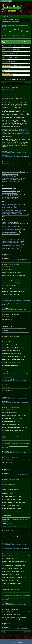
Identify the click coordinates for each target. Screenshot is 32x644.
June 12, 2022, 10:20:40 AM (8, 89)
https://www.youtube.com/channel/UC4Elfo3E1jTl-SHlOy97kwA (16, 156)
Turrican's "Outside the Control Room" (11, 234)
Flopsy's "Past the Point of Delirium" (11, 58)
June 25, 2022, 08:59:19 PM (8, 533)
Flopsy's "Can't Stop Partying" (9, 191)
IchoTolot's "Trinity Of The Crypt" (10, 174)
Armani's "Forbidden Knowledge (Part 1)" (12, 205)
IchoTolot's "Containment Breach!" (10, 54)
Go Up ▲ (21, 641)
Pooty (14, 21)
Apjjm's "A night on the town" (9, 175)
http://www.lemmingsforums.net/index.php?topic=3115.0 (14, 153)
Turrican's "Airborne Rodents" (9, 73)
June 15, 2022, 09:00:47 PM (8, 317)
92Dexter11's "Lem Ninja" (8, 197)
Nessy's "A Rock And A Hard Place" (11, 180)
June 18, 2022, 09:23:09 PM (8, 339)
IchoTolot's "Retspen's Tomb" (9, 227)
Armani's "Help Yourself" (8, 222)
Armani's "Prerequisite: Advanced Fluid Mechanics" (14, 224)
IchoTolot (18, 21)
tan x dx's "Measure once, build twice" (11, 230)
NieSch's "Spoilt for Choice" (9, 231)
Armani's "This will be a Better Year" (11, 50)
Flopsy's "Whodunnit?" (8, 208)
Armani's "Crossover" (7, 188)
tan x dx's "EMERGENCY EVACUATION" (12, 210)
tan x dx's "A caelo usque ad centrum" (11, 194)
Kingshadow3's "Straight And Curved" (11, 212)
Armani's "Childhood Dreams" (9, 171)
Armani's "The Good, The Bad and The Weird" (13, 172)
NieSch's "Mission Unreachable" (10, 213)
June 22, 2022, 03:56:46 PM (8, 410)
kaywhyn (6, 264)
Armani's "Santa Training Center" (10, 190)
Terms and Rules (15, 641)
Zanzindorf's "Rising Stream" (9, 199)
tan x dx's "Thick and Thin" (9, 177)
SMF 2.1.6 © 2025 (12, 643)
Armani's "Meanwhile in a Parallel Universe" (12, 46)
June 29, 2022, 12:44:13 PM (8, 555)
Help (10, 641)
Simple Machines (20, 643)
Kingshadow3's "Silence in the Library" (11, 178)
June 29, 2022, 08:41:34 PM (8, 612)
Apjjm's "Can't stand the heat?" (10, 193)
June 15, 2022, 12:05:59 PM (8, 267)
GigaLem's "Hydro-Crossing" (9, 69)
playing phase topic (24, 134)
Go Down (3, 83)
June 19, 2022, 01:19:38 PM (8, 387)
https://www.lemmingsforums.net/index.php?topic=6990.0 (14, 310)
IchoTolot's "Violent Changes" (9, 206)
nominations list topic (23, 131)
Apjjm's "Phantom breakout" (9, 62)
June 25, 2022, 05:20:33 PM (8, 482)
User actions (27, 83)
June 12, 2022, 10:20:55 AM (8, 163)
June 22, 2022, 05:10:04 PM (8, 459)
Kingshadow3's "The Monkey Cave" (11, 196)
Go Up (3, 632)
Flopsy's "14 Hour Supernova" (9, 228)
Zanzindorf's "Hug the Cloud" (9, 181)
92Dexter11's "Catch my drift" (9, 232)
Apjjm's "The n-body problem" (9, 209)
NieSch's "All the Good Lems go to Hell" (12, 65)
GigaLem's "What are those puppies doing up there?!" (15, 215)
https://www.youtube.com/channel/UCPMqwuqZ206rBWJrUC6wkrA (16, 300)
